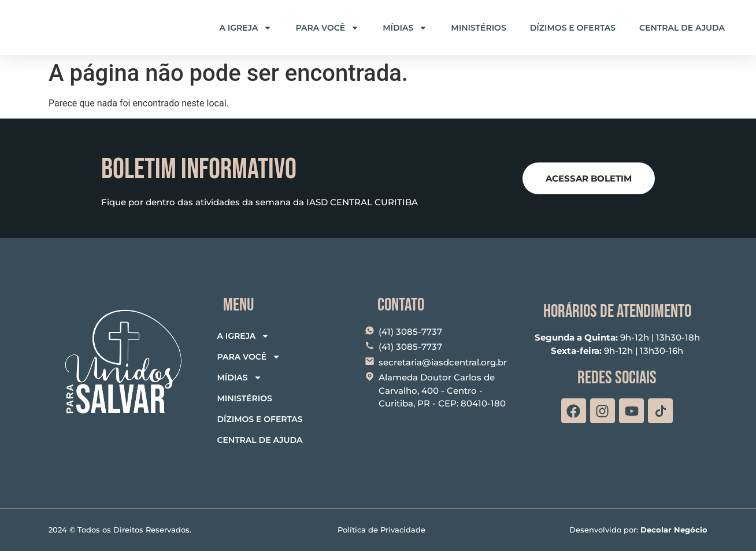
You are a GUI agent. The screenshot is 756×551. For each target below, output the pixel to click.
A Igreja (246, 28)
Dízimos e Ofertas (573, 28)
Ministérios (478, 28)
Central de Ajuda (682, 28)
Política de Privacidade (381, 530)
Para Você (327, 28)
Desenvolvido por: (638, 530)
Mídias (405, 28)
